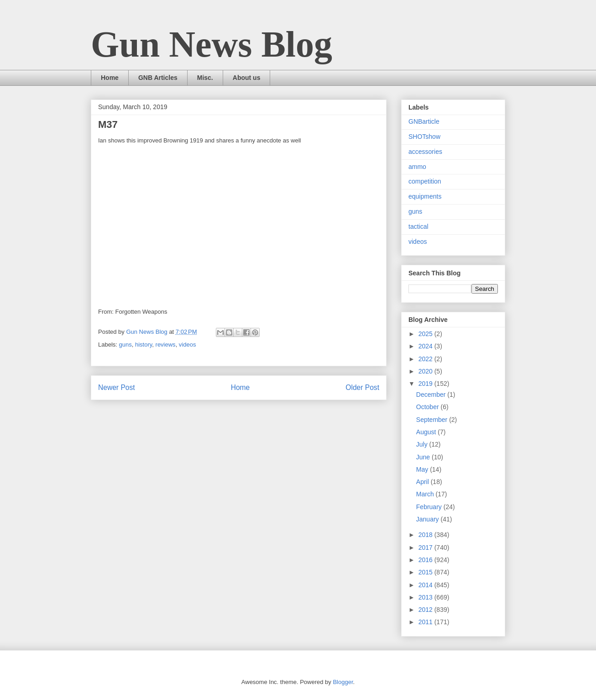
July (423, 444)
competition (425, 181)
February (430, 507)
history (144, 345)
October (429, 407)
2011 (426, 622)
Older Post (362, 387)
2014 (426, 585)
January (429, 519)
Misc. (205, 78)
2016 (426, 560)
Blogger (343, 682)
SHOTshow (424, 137)
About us (247, 78)
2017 (426, 547)
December (432, 395)
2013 (426, 597)
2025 (426, 334)
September (433, 420)
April (423, 482)
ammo (417, 167)
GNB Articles (158, 78)
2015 (426, 572)
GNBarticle (424, 121)
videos (188, 345)
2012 (426, 610)
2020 (426, 371)
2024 (426, 346)
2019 (426, 384)
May (423, 469)
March (426, 494)
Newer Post (117, 387)
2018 (426, 535)
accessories (425, 152)
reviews (166, 345)
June (424, 457)
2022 (426, 359)
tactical (418, 226)
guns (125, 345)
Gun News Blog (212, 44)
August (427, 432)
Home (110, 78)
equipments (425, 196)
